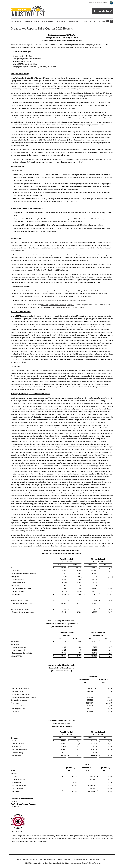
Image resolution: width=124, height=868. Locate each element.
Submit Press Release (47, 860)
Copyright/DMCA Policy (80, 860)
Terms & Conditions (63, 860)
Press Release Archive (30, 860)
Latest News (16, 21)
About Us (73, 21)
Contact (62, 21)
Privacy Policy (95, 860)
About (19, 860)
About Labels (48, 21)
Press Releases (32, 21)
